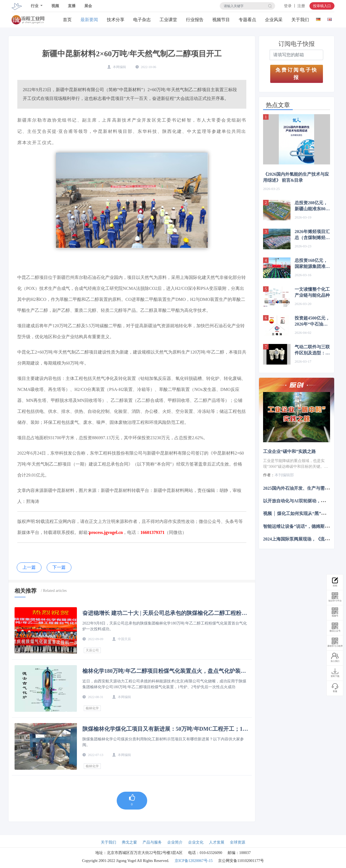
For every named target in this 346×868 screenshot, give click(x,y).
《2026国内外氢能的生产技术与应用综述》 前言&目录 (296, 177)
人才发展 (217, 842)
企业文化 (196, 842)
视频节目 (221, 20)
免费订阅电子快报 (297, 74)
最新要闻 (89, 20)
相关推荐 (26, 591)
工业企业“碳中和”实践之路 (289, 451)
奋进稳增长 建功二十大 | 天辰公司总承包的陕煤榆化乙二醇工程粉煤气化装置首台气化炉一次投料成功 (165, 613)
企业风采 (274, 20)
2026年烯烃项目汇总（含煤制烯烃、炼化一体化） (312, 235)
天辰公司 (92, 650)
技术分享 (116, 20)
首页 (67, 20)
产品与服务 (152, 842)
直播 (72, 6)
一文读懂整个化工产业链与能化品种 (312, 292)
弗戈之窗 (129, 842)
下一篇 (59, 567)
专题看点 (247, 20)
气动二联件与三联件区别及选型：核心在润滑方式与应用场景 (312, 350)
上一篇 (29, 567)
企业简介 (175, 842)
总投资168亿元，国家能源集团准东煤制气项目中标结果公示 (312, 264)
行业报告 (195, 20)
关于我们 (300, 20)
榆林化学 (92, 708)
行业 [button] (35, 6)
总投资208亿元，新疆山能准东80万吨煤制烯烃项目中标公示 (312, 206)
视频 (55, 6)
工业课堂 (168, 20)
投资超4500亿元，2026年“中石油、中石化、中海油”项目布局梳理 (312, 321)
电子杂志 (142, 20)
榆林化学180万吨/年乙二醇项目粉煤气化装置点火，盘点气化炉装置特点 (164, 671)
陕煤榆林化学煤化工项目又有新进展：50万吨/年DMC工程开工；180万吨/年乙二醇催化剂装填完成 (165, 729)
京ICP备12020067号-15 (194, 861)
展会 (88, 6)
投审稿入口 (322, 6)
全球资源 (238, 842)
